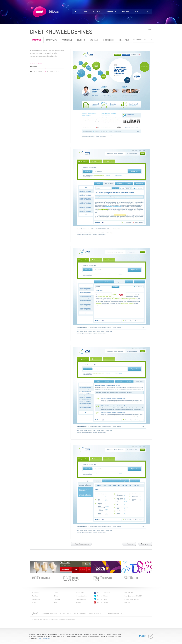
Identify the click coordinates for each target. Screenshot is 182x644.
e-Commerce (108, 40)
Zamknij (142, 636)
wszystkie (37, 40)
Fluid (45, 15)
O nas (85, 12)
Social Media (80, 593)
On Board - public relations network (71, 579)
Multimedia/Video (81, 599)
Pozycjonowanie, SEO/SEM (133, 596)
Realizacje (111, 12)
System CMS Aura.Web (132, 599)
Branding (81, 40)
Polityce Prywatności (44, 638)
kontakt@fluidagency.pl (115, 613)
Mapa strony (36, 599)
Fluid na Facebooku (103, 593)
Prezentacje (67, 40)
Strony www (51, 40)
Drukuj (150, 30)
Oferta (96, 12)
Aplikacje (94, 40)
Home (76, 12)
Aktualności (36, 593)
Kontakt (139, 12)
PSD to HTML (129, 593)
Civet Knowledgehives (36, 63)
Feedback (35, 596)
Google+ (127, 602)
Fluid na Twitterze (103, 596)
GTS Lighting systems (41, 578)
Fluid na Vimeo (102, 599)
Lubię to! (148, 12)
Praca (34, 602)
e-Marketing (124, 40)
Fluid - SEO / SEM (131, 578)
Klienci (126, 12)
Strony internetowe (82, 596)
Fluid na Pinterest (103, 602)
